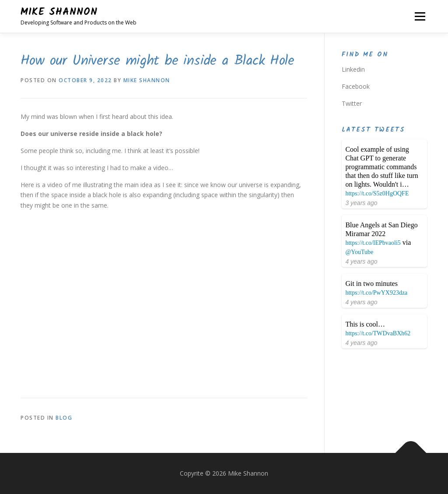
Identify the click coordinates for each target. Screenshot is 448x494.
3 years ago (361, 203)
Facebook (356, 86)
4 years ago (361, 261)
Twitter (352, 103)
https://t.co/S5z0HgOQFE (377, 193)
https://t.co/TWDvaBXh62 (378, 333)
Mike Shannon (59, 12)
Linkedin (353, 69)
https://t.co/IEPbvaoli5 (373, 243)
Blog (64, 418)
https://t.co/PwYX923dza (376, 293)
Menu (420, 16)
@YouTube (359, 252)
